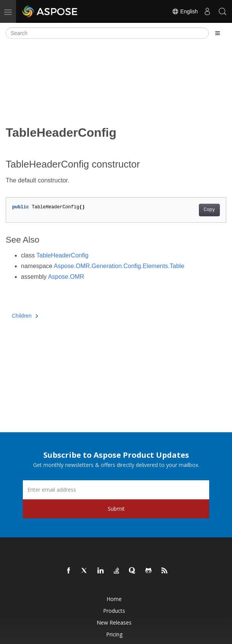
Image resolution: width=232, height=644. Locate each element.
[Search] (107, 33)
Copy (209, 210)
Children (25, 316)
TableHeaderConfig (63, 255)
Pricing (114, 634)
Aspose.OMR (66, 277)
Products (114, 611)
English (185, 11)
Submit (116, 509)
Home (114, 599)
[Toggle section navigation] (218, 33)
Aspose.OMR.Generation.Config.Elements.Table (119, 266)
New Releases (114, 622)
